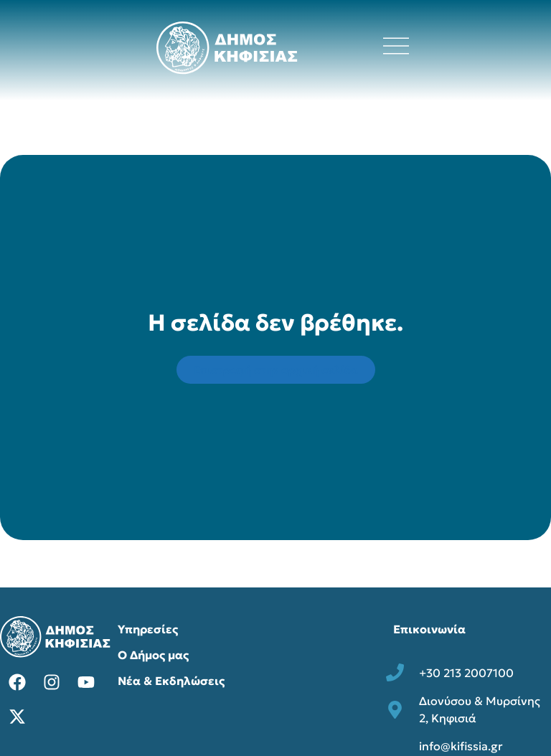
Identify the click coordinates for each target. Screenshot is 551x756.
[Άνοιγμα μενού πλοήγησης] (396, 46)
